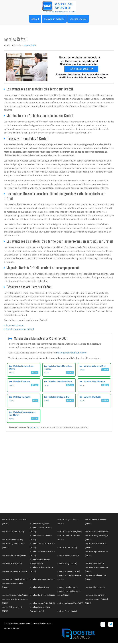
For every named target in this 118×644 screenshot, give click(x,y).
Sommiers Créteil (15, 325)
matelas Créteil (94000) (67, 612)
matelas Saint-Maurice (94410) (15, 580)
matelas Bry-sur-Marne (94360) (43, 580)
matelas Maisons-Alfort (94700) (70, 604)
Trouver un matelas (54, 19)
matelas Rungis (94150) (67, 564)
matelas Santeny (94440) (40, 524)
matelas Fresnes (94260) (13, 540)
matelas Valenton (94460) (68, 556)
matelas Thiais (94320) (94, 564)
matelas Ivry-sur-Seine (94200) (42, 604)
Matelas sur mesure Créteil (20, 329)
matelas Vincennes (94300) (69, 572)
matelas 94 (17, 45)
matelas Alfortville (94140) (13, 532)
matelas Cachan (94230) (12, 564)
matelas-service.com (20, 625)
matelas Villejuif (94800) (95, 588)
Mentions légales (12, 629)
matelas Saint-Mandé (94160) (97, 532)
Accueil (35, 19)
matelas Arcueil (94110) (67, 548)
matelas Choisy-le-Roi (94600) (70, 532)
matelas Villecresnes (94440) (14, 556)
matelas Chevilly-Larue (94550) (42, 596)
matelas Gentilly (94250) (67, 588)
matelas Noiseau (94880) (40, 588)
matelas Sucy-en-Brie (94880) (14, 572)
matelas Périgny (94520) (95, 596)
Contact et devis (78, 19)
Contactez (34, 428)
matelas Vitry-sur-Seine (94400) (15, 596)
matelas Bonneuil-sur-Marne (71, 353)
